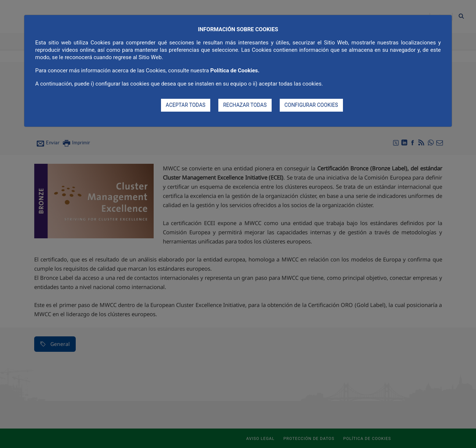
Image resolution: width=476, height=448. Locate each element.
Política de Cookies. (235, 71)
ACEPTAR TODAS (186, 105)
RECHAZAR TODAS (245, 105)
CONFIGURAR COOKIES (311, 105)
